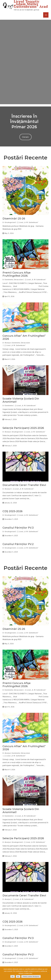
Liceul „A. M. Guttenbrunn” (29, 222)
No (18, 977)
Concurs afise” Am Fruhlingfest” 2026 (24, 337)
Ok (13, 977)
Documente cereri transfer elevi (24, 485)
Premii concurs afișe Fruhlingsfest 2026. (17, 274)
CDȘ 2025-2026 (13, 511)
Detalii (25, 137)
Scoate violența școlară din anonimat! (21, 400)
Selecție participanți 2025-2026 (23, 428)
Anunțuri (8, 343)
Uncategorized (10, 222)
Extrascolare (18, 280)
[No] (48, 973)
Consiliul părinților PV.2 (18, 544)
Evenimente (9, 280)
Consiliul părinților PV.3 (18, 528)
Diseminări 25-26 (14, 219)
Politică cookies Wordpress (31, 977)
